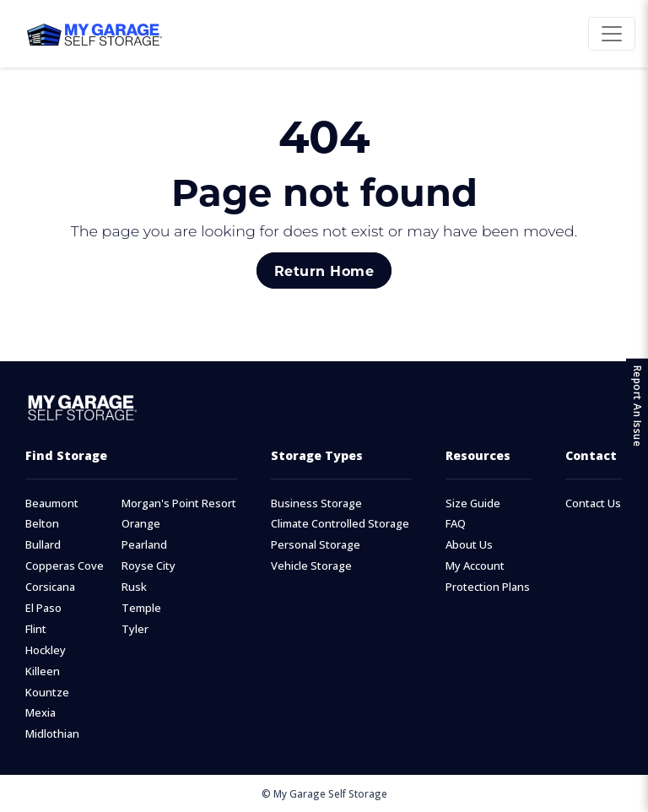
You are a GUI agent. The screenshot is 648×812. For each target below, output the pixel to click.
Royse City (148, 566)
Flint (36, 629)
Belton (42, 524)
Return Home (324, 271)
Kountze (47, 693)
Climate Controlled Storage (340, 524)
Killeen (43, 671)
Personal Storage (316, 545)
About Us (469, 545)
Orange (141, 524)
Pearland (144, 545)
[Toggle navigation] (612, 34)
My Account (475, 566)
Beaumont (52, 503)
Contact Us (593, 503)
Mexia (40, 713)
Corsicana (50, 587)
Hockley (46, 650)
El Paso (43, 608)
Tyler (135, 629)
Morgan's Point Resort (179, 503)
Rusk (134, 587)
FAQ (456, 524)
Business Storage (316, 503)
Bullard (43, 545)
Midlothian (52, 734)
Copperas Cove (65, 566)
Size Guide (473, 503)
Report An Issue (637, 406)
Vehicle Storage (311, 566)
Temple (141, 608)
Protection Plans (488, 587)
